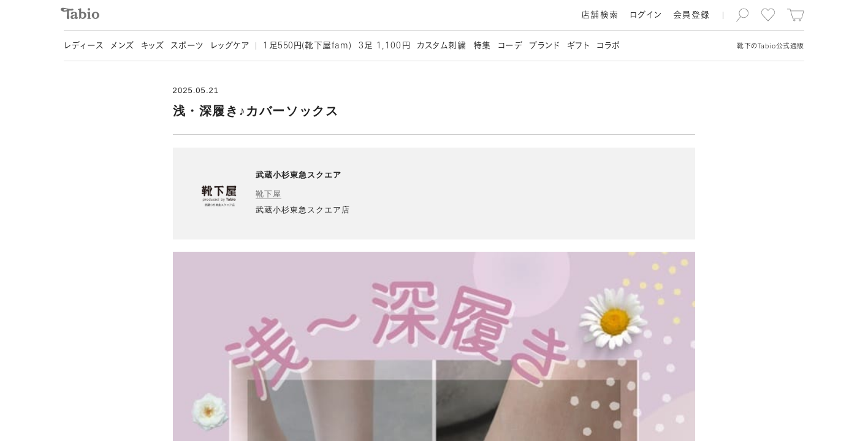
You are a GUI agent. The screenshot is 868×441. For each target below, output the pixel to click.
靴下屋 (268, 194)
